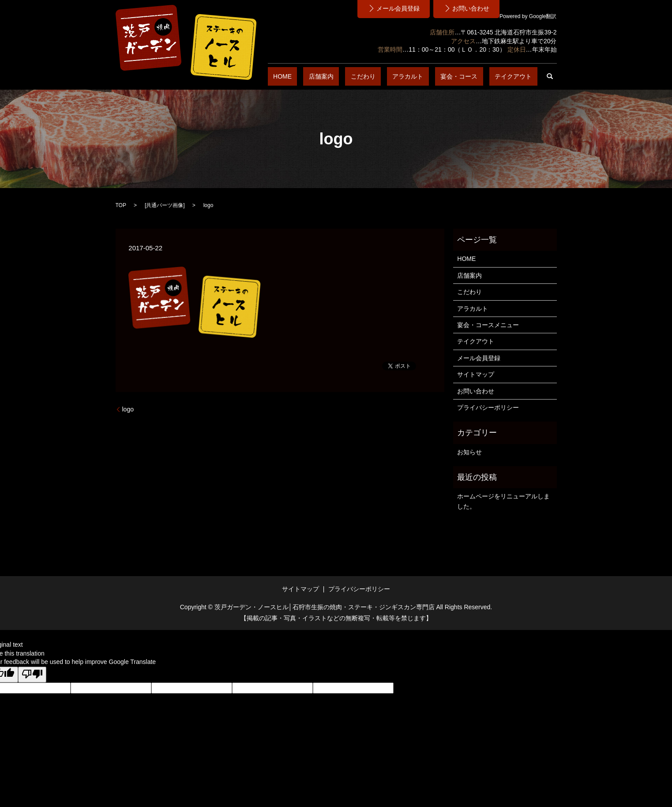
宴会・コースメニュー (488, 325)
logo (128, 409)
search (550, 76)
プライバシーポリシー (488, 407)
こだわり (402, 76)
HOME (343, 76)
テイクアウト (519, 76)
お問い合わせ (476, 391)
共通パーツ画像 (165, 205)
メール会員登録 (479, 358)
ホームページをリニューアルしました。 (503, 501)
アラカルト (435, 76)
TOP (121, 205)
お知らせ (469, 452)
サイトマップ (476, 374)
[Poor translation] (32, 675)
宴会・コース (476, 76)
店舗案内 (371, 76)
